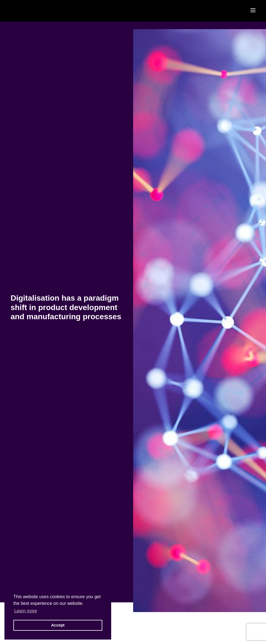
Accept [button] (58, 625)
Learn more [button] (26, 611)
